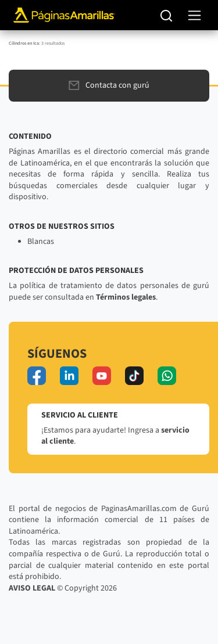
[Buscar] (167, 15)
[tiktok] (134, 376)
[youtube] (102, 376)
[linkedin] (69, 376)
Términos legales (126, 297)
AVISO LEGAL (32, 588)
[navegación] (194, 15)
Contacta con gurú (109, 85)
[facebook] (37, 376)
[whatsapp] (167, 376)
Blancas (41, 242)
